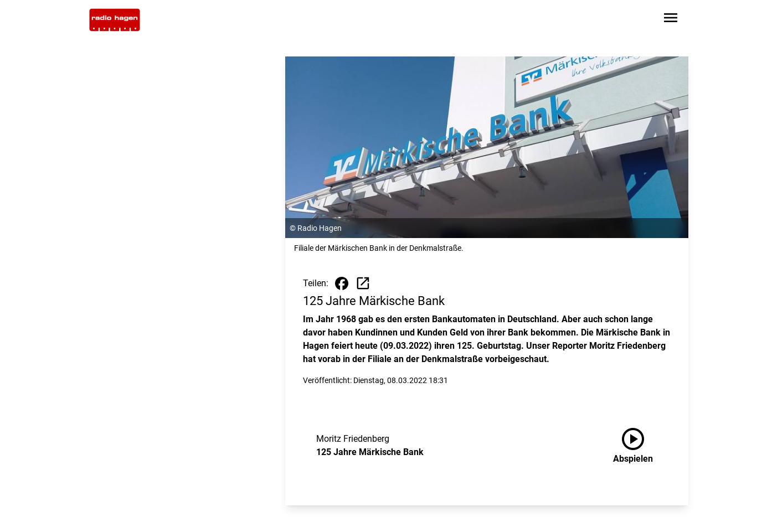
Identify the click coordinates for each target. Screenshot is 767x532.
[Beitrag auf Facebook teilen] (342, 283)
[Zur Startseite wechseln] (115, 20)
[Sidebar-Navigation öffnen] (671, 20)
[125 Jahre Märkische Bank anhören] (642, 446)
